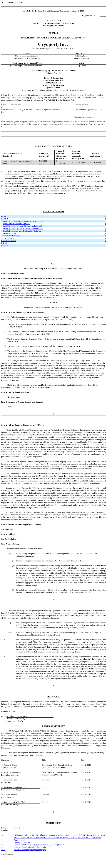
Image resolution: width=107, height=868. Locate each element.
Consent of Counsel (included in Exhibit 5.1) (32, 847)
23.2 (3, 847)
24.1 (3, 850)
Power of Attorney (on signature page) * (30, 850)
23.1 (3, 845)
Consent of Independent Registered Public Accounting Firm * (39, 845)
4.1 (3, 835)
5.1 (3, 842)
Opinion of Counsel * (23, 842)
